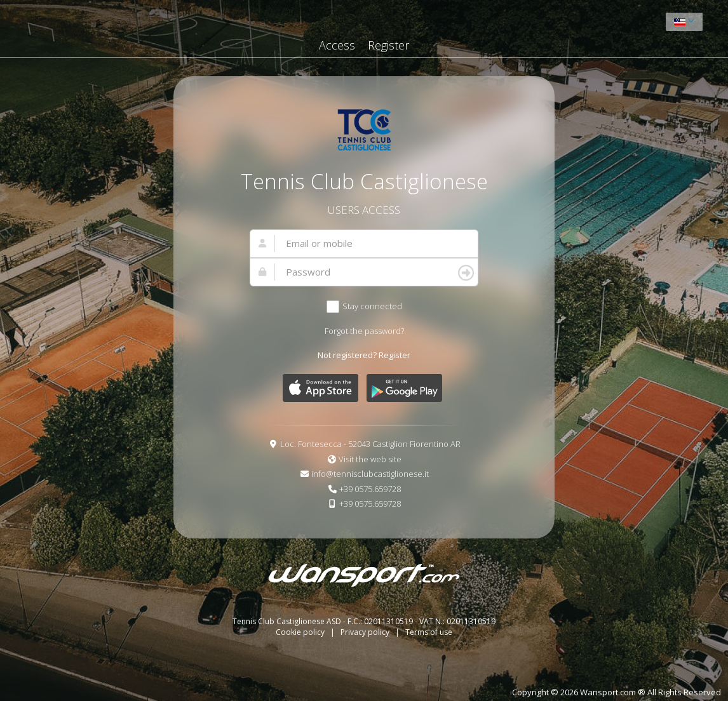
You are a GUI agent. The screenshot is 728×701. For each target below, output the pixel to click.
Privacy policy (366, 632)
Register (388, 45)
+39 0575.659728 (370, 489)
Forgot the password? (364, 331)
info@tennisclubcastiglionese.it (370, 474)
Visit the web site (370, 459)
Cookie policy (301, 632)
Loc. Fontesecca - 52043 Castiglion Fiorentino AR (370, 444)
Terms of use (429, 632)
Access (337, 45)
